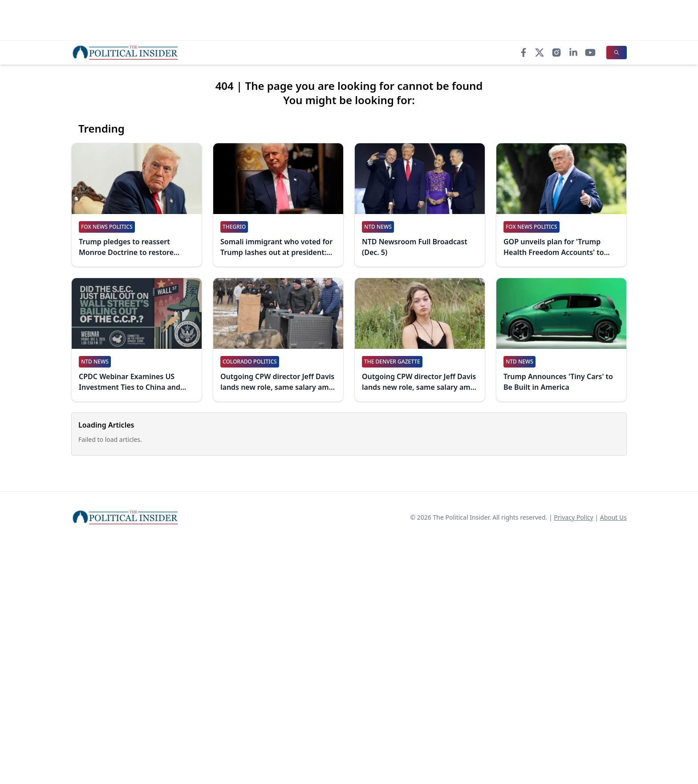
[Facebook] (523, 53)
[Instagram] (556, 53)
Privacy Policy (573, 517)
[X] (540, 53)
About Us (613, 517)
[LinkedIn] (573, 53)
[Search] (617, 53)
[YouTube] (590, 53)
